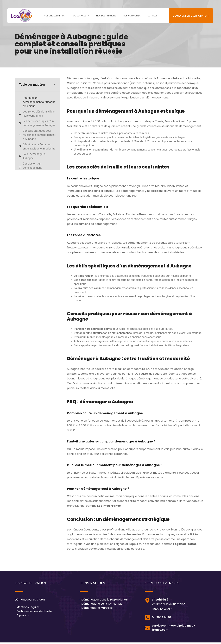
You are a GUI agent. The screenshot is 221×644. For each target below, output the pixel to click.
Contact (152, 17)
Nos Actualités (132, 17)
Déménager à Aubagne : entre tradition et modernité (39, 148)
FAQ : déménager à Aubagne (34, 158)
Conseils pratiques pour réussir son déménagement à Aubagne (39, 137)
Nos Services (80, 17)
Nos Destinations (106, 17)
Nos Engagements (54, 17)
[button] (54, 86)
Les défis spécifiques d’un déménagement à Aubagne (39, 125)
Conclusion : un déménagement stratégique (32, 169)
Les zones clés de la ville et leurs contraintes (39, 115)
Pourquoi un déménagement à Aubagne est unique (39, 104)
